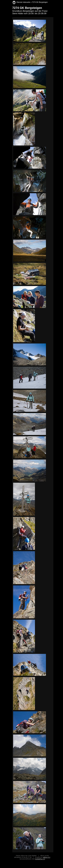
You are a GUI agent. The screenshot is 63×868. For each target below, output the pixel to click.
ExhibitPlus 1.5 (40, 859)
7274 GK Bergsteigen (40, 2)
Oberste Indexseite (23, 2)
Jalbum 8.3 (46, 857)
